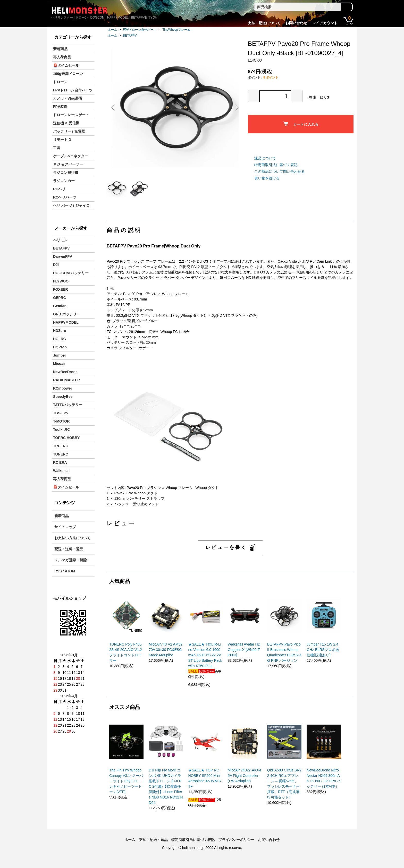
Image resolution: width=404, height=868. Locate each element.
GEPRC (60, 298)
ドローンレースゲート (71, 115)
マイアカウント (325, 23)
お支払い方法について (72, 538)
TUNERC (61, 454)
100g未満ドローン (68, 74)
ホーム (113, 30)
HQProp (60, 347)
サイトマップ (65, 527)
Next (235, 107)
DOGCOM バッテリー (71, 273)
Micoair (59, 364)
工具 (57, 148)
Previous (114, 107)
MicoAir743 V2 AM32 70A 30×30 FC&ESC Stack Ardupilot (166, 655)
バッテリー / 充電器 (69, 131)
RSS (58, 571)
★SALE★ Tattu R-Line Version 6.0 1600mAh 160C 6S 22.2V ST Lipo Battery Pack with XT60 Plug (205, 660)
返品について (265, 158)
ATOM (70, 571)
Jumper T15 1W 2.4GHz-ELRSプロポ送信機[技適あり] (323, 655)
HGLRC (60, 339)
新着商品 (60, 49)
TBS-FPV (61, 413)
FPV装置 (60, 107)
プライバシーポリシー (236, 845)
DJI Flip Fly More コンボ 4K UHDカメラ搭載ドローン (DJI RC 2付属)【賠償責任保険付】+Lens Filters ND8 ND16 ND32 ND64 (166, 791)
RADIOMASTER (66, 380)
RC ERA (60, 462)
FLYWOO (61, 281)
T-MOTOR (61, 421)
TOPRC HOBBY (66, 438)
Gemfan (60, 306)
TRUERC (61, 446)
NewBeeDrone (65, 372)
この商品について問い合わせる (280, 171)
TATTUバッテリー (68, 405)
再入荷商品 (62, 57)
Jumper (60, 355)
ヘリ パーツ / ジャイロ (71, 205)
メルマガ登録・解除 (71, 560)
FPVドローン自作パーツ (140, 30)
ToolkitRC (61, 429)
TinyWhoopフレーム (176, 30)
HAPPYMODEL (66, 322)
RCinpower (63, 388)
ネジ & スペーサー (68, 164)
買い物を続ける (267, 178)
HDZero (60, 331)
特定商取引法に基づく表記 (276, 165)
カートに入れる (301, 124)
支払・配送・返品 (153, 845)
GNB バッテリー (67, 314)
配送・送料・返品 (69, 549)
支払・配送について (264, 23)
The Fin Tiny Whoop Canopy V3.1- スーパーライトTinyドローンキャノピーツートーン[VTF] (126, 786)
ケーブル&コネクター (71, 156)
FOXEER (61, 289)
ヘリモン (60, 240)
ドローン (60, 82)
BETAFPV (130, 36)
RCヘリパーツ (65, 197)
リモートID (62, 140)
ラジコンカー (64, 181)
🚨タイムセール (66, 65)
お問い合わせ (296, 23)
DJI (56, 265)
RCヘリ (59, 189)
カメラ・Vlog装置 (68, 98)
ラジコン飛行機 (66, 173)
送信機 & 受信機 (66, 123)
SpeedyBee (63, 397)
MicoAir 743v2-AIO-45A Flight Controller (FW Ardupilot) (245, 780)
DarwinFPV (63, 256)
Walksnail (61, 471)
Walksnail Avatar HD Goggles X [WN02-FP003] (244, 655)
